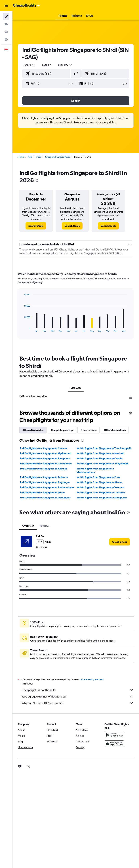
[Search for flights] (6, 17)
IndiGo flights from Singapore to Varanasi (100, 487)
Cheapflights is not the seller (78, 690)
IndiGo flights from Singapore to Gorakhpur (45, 498)
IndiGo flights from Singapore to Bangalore (45, 458)
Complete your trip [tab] (62, 430)
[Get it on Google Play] (114, 735)
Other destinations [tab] (115, 430)
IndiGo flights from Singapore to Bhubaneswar (47, 487)
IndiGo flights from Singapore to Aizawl (100, 482)
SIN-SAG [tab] (76, 388)
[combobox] (65, 65)
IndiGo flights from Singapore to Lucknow (101, 492)
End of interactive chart (22, 329)
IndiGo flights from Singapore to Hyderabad (46, 453)
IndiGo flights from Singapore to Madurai (100, 453)
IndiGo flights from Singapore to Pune (98, 477)
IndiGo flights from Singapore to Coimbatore (46, 464)
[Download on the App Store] (114, 744)
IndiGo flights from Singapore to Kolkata (44, 469)
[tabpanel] (76, 309)
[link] (36, 226)
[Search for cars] (6, 32)
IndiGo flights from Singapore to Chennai (44, 448)
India (39, 157)
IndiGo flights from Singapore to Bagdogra (45, 482)
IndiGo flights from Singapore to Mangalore (102, 498)
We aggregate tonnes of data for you (78, 696)
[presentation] (37, 180)
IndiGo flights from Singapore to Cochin (99, 458)
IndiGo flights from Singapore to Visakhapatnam (95, 470)
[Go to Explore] (6, 39)
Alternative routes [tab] (33, 430)
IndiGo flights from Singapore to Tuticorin (44, 477)
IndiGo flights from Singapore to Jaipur (42, 492)
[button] (6, 6)
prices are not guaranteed (92, 679)
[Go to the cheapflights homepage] (26, 6)
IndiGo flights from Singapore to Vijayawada (103, 464)
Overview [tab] (28, 526)
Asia (30, 157)
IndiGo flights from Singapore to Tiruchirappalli (104, 448)
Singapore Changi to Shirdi (58, 157)
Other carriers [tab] (89, 430)
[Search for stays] (6, 24)
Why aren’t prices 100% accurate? (78, 703)
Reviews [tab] (45, 526)
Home (21, 157)
